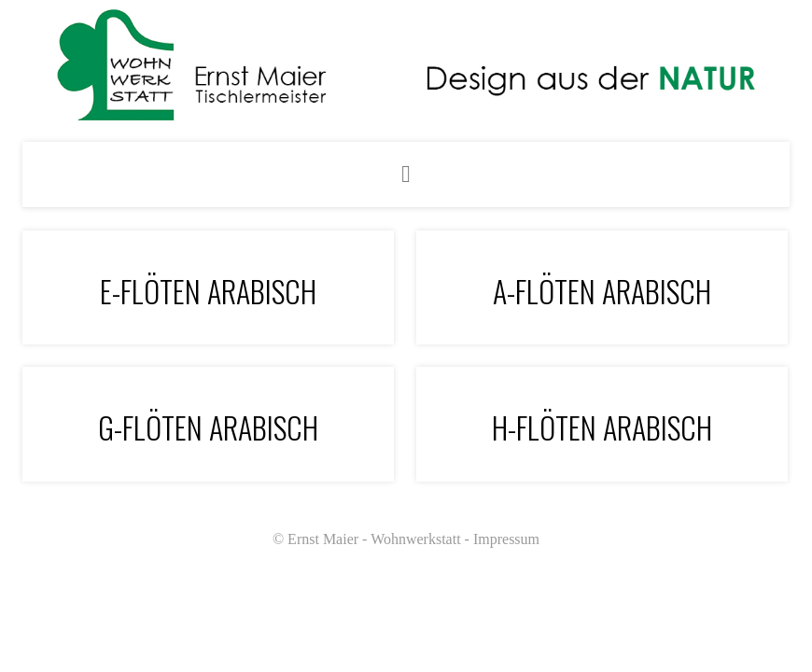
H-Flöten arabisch (602, 427)
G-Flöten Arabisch (208, 427)
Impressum (506, 539)
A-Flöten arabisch (602, 291)
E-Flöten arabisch (208, 291)
